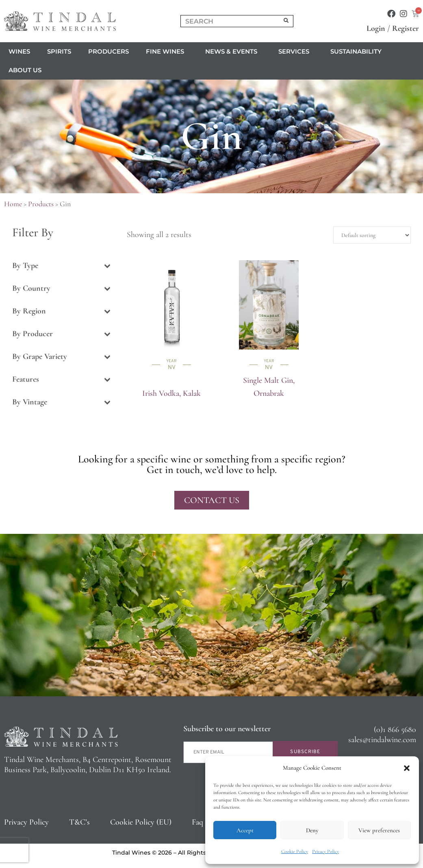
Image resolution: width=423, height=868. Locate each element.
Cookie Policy (295, 851)
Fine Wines (167, 52)
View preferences (379, 830)
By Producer (61, 334)
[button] (407, 768)
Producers (108, 51)
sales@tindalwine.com (382, 740)
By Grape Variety (61, 356)
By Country (61, 288)
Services (296, 52)
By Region (61, 311)
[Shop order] (372, 235)
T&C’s (79, 822)
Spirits (59, 51)
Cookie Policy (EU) (141, 822)
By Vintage (61, 402)
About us (27, 70)
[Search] (286, 21)
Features (61, 379)
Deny (312, 830)
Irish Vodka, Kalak (171, 393)
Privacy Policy (325, 851)
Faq (197, 822)
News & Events (233, 52)
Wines (19, 51)
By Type (61, 266)
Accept (245, 830)
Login (376, 28)
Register (406, 28)
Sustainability (356, 51)
